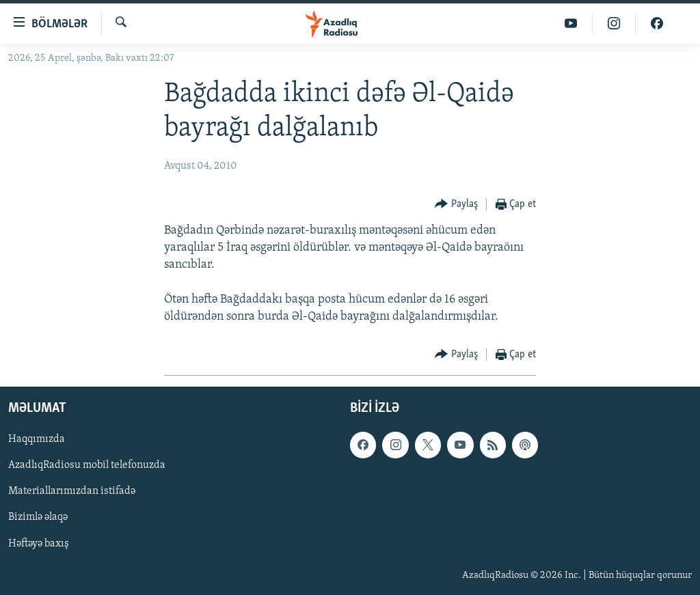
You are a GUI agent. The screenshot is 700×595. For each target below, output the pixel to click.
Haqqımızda (37, 439)
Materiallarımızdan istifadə (72, 491)
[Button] (456, 205)
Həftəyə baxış (39, 544)
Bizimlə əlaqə (38, 517)
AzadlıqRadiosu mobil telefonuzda (87, 465)
